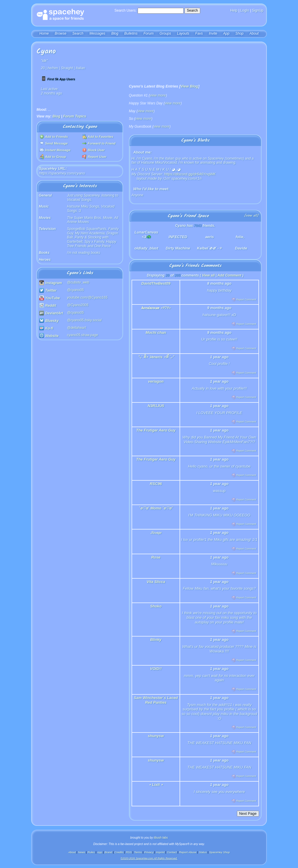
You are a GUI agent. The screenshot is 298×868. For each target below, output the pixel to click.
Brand (108, 852)
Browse (61, 33)
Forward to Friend (99, 143)
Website (49, 336)
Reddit (48, 306)
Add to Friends (54, 137)
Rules (91, 852)
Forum (149, 33)
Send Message (54, 143)
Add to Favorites (98, 137)
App (226, 33)
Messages (97, 33)
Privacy (149, 852)
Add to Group (53, 157)
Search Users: (125, 10)
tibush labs (161, 838)
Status (203, 852)
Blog (115, 33)
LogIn (245, 10)
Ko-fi (46, 328)
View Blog (189, 86)
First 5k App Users (58, 79)
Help (234, 10)
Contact (172, 852)
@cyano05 (75, 290)
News (82, 852)
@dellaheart (76, 328)
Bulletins (131, 33)
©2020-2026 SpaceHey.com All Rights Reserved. (149, 858)
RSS (129, 852)
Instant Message (55, 150)
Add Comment (229, 275)
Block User (93, 150)
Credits (119, 852)
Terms (138, 852)
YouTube (50, 298)
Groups (165, 33)
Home (44, 33)
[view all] (251, 216)
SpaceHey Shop (220, 852)
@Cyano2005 (78, 305)
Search (192, 10)
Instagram (51, 283)
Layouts (183, 33)
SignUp (258, 10)
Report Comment (244, 300)
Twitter (48, 290)
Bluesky (49, 321)
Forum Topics (75, 116)
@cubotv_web (78, 282)
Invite (213, 33)
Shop (240, 33)
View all (208, 275)
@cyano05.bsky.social (84, 320)
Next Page (248, 813)
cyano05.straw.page (83, 335)
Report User (94, 157)
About (254, 33)
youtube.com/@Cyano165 (87, 297)
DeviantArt (51, 313)
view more (158, 95)
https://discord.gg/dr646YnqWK (190, 174)
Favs (199, 33)
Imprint (160, 852)
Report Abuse (188, 852)
